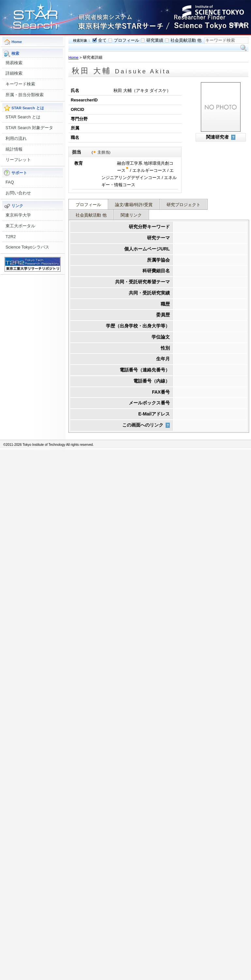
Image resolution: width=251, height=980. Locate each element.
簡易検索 (14, 63)
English (237, 25)
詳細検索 (14, 73)
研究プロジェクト (184, 205)
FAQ (10, 182)
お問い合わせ (18, 193)
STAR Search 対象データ (29, 128)
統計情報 (14, 149)
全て (102, 40)
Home (74, 57)
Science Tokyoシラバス (27, 247)
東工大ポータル (20, 226)
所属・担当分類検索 (25, 95)
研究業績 (155, 40)
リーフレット (18, 160)
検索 (244, 48)
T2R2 (11, 237)
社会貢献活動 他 (186, 40)
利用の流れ (16, 138)
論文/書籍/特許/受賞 (134, 205)
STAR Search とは (23, 117)
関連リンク (131, 215)
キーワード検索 (20, 84)
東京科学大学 (18, 215)
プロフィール (126, 40)
